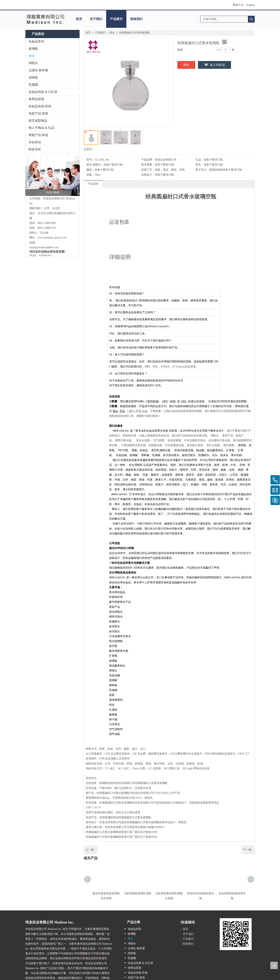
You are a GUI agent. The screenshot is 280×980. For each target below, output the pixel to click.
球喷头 (33, 63)
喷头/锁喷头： (95, 165)
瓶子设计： (202, 170)
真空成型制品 (38, 121)
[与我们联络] (52, 175)
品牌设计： (148, 175)
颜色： (91, 170)
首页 (79, 19)
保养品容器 (36, 99)
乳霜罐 (33, 85)
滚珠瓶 (33, 77)
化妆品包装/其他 (40, 106)
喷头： (200, 165)
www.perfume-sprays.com (52, 238)
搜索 (251, 19)
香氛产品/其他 (38, 135)
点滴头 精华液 (38, 70)
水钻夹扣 (35, 142)
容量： (91, 175)
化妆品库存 (36, 41)
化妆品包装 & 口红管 (43, 92)
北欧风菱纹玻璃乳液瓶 (138, 893)
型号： (91, 160)
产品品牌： (148, 160)
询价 (186, 65)
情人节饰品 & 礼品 (41, 128)
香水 (32, 56)
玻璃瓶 (33, 49)
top (274, 965)
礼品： (200, 160)
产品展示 (116, 19)
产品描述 (93, 184)
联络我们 (136, 19)
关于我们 (96, 19)
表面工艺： (148, 170)
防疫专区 (35, 149)
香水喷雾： (148, 165)
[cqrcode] (236, 934)
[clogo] (45, 19)
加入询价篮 (217, 65)
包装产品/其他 (38, 113)
